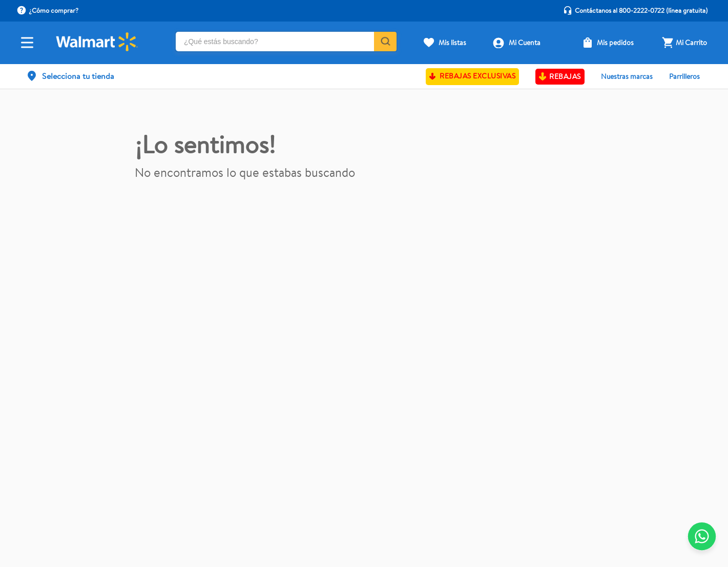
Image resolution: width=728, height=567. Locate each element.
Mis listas (452, 43)
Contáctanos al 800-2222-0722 (620, 10)
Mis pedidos (615, 43)
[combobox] (286, 43)
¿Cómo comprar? (54, 10)
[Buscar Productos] (384, 42)
